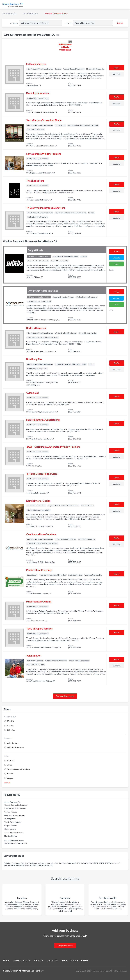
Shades (10, 773)
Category (14, 23)
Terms (64, 960)
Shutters (11, 760)
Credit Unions (10, 829)
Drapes (10, 778)
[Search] (119, 23)
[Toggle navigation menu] (126, 5)
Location (69, 23)
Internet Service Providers (15, 808)
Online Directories (22, 960)
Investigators (10, 819)
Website (117, 74)
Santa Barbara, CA (30, 13)
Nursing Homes (11, 836)
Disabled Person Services (15, 815)
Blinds (10, 765)
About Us (39, 960)
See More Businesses (65, 696)
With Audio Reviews (15, 747)
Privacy (74, 960)
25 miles (10, 721)
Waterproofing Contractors (16, 843)
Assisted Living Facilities (14, 832)
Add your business (65, 946)
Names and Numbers (33, 971)
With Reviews (13, 743)
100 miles (11, 730)
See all (7, 782)
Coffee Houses (11, 812)
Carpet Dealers (11, 826)
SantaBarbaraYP (9, 13)
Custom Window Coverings (18, 769)
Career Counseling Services (16, 805)
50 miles (10, 725)
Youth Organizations (13, 822)
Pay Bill (85, 960)
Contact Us (52, 960)
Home (6, 960)
